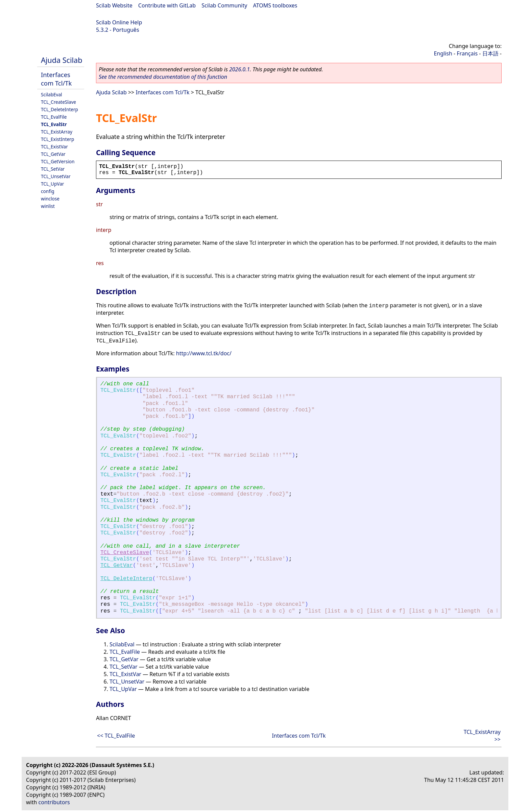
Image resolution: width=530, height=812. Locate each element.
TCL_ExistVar (54, 147)
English (443, 53)
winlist (48, 206)
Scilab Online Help (119, 22)
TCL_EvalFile (54, 117)
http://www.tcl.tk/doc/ (204, 353)
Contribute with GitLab (167, 5)
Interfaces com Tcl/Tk (56, 79)
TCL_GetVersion (58, 161)
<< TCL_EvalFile (116, 736)
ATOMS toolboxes (275, 5)
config (48, 191)
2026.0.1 (239, 69)
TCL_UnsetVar (56, 176)
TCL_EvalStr (54, 124)
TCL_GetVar (53, 154)
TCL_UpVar (52, 184)
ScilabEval (52, 94)
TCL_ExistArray (57, 132)
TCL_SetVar (53, 169)
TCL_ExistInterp (57, 139)
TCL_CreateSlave (58, 102)
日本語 (490, 53)
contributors (54, 802)
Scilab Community (224, 5)
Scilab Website (114, 5)
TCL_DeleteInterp (59, 109)
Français (467, 53)
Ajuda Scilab (62, 60)
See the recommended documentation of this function (163, 77)
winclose (50, 199)
